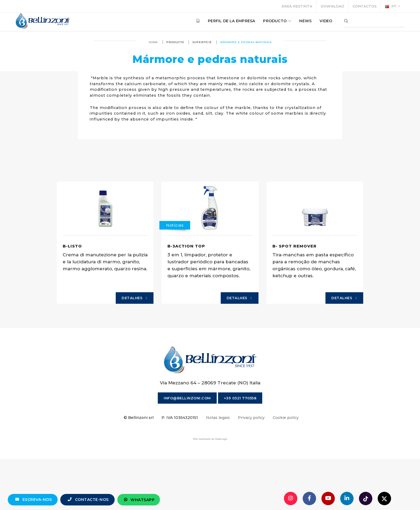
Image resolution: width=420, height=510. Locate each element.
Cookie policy (286, 468)
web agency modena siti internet (210, 490)
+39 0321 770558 (240, 449)
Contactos (365, 6)
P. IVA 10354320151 (180, 468)
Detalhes (138, 348)
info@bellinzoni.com (187, 449)
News (305, 21)
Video (325, 21)
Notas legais (218, 468)
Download (332, 6)
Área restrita (297, 6)
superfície (202, 42)
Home (153, 42)
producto (276, 21)
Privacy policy (251, 468)
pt (391, 6)
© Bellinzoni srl (139, 468)
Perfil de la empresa (231, 21)
